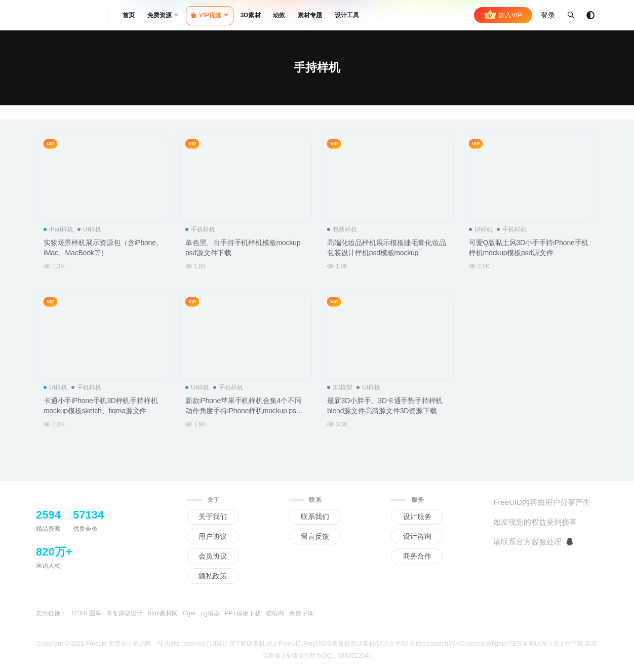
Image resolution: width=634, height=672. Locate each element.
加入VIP (503, 15)
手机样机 (200, 229)
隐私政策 (213, 576)
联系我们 (315, 517)
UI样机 (89, 229)
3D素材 (251, 15)
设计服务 (417, 517)
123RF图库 (86, 613)
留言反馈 (315, 536)
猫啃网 (275, 613)
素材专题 (310, 15)
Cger (189, 613)
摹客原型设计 (125, 613)
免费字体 (301, 613)
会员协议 (213, 556)
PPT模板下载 (243, 613)
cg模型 (210, 613)
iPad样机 (58, 229)
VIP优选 (206, 15)
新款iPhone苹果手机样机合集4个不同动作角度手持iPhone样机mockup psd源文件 (243, 411)
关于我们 (213, 517)
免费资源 (160, 15)
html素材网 (163, 613)
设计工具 (347, 15)
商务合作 (417, 556)
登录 (548, 15)
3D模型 (340, 387)
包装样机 (342, 229)
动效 (279, 15)
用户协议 (213, 536)
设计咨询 (417, 536)
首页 (129, 15)
